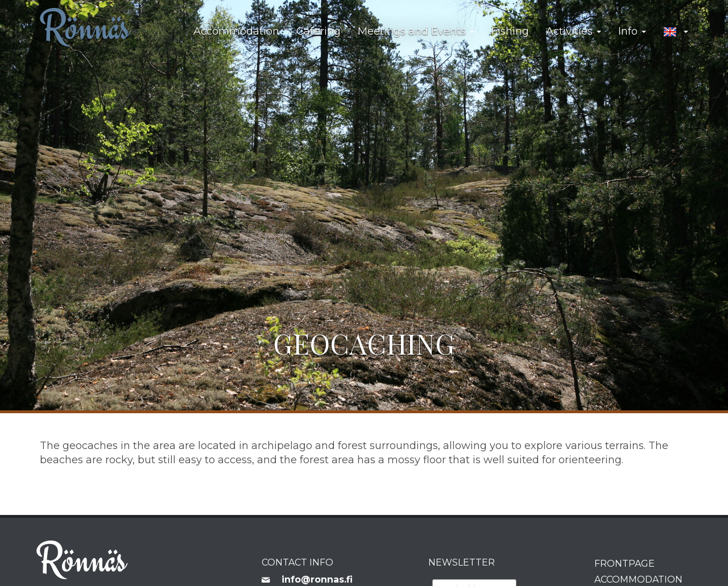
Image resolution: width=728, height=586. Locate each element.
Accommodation (236, 31)
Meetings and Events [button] (416, 31)
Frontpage (624, 564)
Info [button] (632, 31)
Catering (318, 31)
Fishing (510, 31)
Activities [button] (574, 31)
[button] (676, 32)
